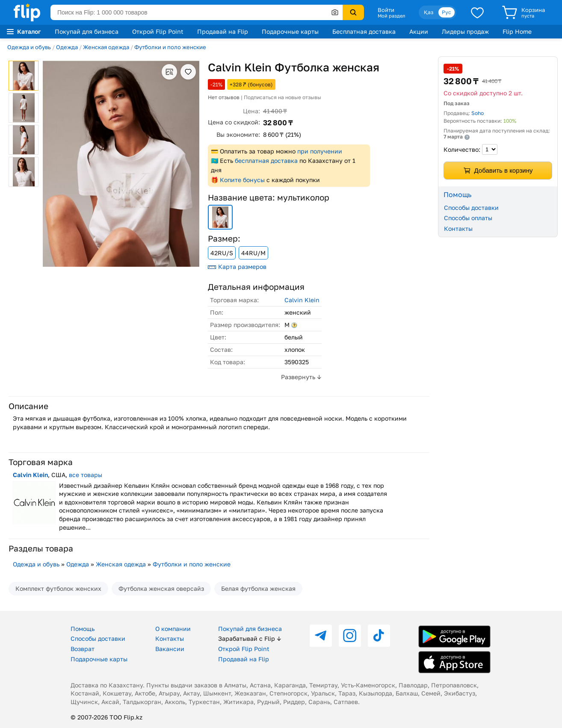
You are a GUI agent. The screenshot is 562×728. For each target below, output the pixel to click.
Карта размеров (237, 267)
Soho (478, 113)
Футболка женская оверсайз (161, 588)
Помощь (83, 629)
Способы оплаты (468, 218)
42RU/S (222, 253)
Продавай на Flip (223, 31)
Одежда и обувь (29, 47)
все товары (86, 475)
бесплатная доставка (266, 161)
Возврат (83, 649)
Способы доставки (471, 208)
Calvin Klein (302, 300)
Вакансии (170, 649)
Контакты (458, 228)
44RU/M (253, 253)
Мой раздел (391, 16)
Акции (419, 31)
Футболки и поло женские (170, 47)
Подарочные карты (290, 31)
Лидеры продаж (465, 31)
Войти (386, 10)
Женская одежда (106, 47)
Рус (447, 12)
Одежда (67, 47)
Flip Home (517, 31)
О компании (173, 629)
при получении (320, 151)
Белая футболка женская (258, 588)
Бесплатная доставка (364, 31)
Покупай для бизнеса (87, 31)
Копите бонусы (242, 180)
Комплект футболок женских (58, 588)
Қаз (429, 12)
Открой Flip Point (158, 31)
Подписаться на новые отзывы (282, 97)
